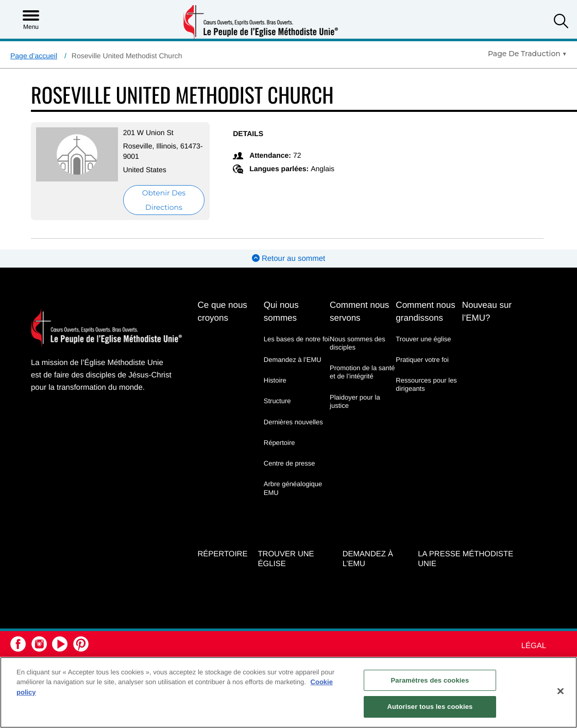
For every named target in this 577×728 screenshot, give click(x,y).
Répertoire (279, 443)
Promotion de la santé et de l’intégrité (362, 372)
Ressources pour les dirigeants (426, 384)
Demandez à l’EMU (293, 360)
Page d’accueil (34, 56)
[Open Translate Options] (527, 54)
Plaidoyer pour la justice (355, 401)
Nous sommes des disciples (358, 343)
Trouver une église (423, 339)
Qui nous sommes (281, 311)
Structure (277, 401)
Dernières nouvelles (293, 422)
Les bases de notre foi (297, 339)
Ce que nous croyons (222, 311)
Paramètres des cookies (430, 680)
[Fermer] (561, 691)
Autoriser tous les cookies (430, 707)
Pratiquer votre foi (422, 360)
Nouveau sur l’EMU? (487, 311)
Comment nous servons (359, 311)
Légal (534, 646)
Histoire (275, 380)
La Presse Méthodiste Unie (465, 559)
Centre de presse (290, 463)
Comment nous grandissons (425, 311)
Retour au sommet (289, 259)
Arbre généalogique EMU (293, 488)
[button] (561, 22)
